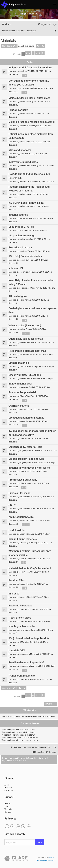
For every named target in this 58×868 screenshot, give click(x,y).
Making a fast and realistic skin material (32, 122)
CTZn (22, 439)
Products (8, 788)
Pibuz (22, 396)
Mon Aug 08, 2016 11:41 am (37, 572)
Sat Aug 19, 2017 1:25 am (37, 421)
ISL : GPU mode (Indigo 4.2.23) (26, 203)
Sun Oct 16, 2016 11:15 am (38, 483)
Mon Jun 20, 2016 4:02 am (39, 621)
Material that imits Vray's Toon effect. (30, 568)
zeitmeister (24, 288)
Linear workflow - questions (25, 375)
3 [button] (30, 53)
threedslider (25, 497)
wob (21, 230)
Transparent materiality (22, 676)
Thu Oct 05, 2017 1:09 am (38, 409)
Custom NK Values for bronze (26, 339)
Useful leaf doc (17, 530)
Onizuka (23, 521)
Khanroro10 (25, 367)
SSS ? (12, 505)
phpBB (16, 758)
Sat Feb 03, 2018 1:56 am (40, 387)
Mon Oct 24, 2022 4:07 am (37, 114)
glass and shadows (20, 150)
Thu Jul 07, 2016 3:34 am (38, 597)
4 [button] (33, 53)
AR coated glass (18, 296)
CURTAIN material (19, 406)
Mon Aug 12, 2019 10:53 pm (38, 239)
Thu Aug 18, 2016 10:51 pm (38, 559)
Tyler (22, 300)
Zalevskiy (24, 543)
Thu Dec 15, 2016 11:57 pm (45, 450)
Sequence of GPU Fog (21, 227)
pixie (22, 102)
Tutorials (8, 809)
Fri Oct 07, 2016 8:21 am (39, 521)
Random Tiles (17, 580)
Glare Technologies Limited (45, 859)
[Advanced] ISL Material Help (25, 447)
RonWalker (25, 182)
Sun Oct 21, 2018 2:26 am (37, 316)
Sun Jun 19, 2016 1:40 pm (42, 630)
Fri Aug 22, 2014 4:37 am (42, 88)
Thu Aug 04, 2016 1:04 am (37, 584)
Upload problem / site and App (26, 459)
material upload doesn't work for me (29, 468)
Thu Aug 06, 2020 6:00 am (41, 218)
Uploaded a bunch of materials (26, 418)
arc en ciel (24, 272)
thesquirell (24, 166)
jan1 (21, 154)
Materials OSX (17, 650)
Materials (8, 41)
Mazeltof (23, 761)
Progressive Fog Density (23, 480)
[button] (43, 53)
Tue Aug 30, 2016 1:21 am (41, 543)
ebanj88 (23, 387)
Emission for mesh (19, 493)
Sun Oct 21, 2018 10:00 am (38, 300)
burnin (22, 142)
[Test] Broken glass (20, 618)
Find (40, 842)
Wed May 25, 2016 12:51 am (40, 679)
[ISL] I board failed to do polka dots (29, 638)
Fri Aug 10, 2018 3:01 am (36, 329)
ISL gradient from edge (22, 236)
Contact (8, 812)
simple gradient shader (22, 626)
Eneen (22, 534)
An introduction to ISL (21, 517)
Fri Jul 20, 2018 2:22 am (44, 354)
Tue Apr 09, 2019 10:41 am (39, 251)
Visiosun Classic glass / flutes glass (29, 98)
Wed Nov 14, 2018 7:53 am (43, 288)
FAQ (6, 806)
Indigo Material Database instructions (30, 68)
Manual (8, 804)
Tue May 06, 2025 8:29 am (38, 102)
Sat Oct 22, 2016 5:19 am (37, 471)
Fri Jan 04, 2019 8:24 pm (41, 272)
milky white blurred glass (23, 162)
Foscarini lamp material (22, 392)
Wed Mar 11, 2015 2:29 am (39, 71)
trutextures (24, 88)
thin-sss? (14, 594)
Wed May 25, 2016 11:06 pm (43, 666)
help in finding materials (23, 539)
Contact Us (9, 790)
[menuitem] (8, 24)
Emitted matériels (19, 363)
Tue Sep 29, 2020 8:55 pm (37, 206)
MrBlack (23, 218)
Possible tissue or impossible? (26, 662)
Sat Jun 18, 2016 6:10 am (37, 642)
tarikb (22, 409)
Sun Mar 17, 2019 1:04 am (37, 260)
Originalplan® (25, 450)
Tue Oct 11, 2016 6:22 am (43, 509)
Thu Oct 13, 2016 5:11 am (43, 497)
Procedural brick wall (21, 248)
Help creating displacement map (27, 351)
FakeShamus (25, 354)
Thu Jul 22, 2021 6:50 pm (36, 154)
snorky (23, 71)
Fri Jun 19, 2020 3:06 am (36, 230)
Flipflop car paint (18, 110)
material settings (18, 215)
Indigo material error (20, 384)
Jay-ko (23, 609)
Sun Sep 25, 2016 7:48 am (39, 534)
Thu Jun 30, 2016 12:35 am (40, 609)
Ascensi (23, 126)
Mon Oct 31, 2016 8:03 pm (45, 463)
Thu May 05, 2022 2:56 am (40, 126)
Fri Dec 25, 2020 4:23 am (43, 182)
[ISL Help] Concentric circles (25, 256)
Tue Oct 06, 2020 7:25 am (37, 194)
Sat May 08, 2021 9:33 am (42, 166)
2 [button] (26, 53)
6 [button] (40, 53)
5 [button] (36, 53)
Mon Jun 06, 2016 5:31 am (42, 654)
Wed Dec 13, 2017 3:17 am (38, 396)
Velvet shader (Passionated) (25, 326)
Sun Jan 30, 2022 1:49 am (38, 142)
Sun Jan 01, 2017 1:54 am (37, 439)
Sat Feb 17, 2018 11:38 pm (42, 379)
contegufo (24, 654)
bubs (22, 421)
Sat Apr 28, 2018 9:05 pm (43, 367)
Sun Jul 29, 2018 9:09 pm (42, 342)
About (7, 785)
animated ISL (16, 268)
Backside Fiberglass (20, 606)
